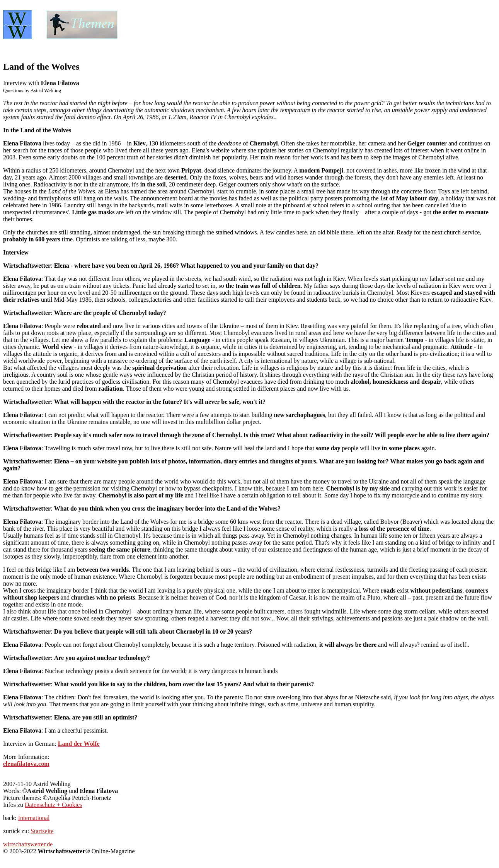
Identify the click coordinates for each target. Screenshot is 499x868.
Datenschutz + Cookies (54, 805)
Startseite (42, 831)
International (34, 818)
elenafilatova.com (26, 764)
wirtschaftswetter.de (28, 844)
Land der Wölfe (79, 744)
